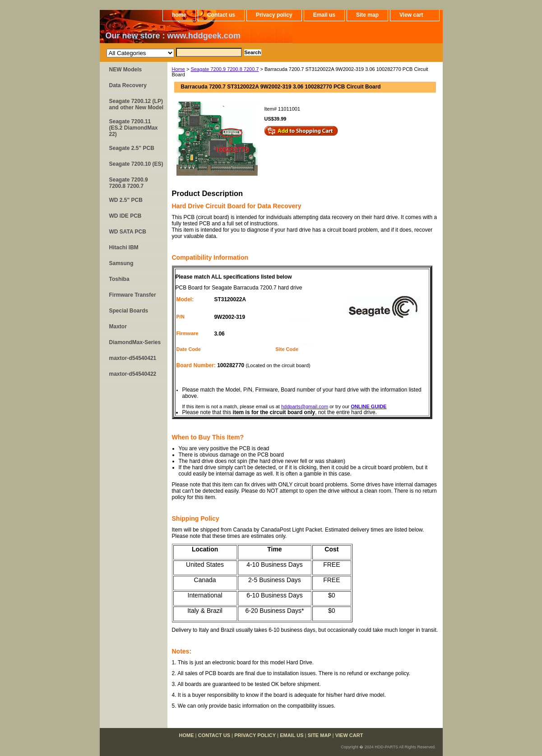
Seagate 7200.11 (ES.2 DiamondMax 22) (134, 128)
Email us (324, 15)
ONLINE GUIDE (368, 406)
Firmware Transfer (133, 295)
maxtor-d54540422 (133, 374)
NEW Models (126, 70)
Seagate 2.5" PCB (132, 148)
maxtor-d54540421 (133, 358)
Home (178, 69)
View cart (411, 15)
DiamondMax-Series (135, 342)
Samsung (121, 263)
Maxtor (118, 327)
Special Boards (129, 311)
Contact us (221, 15)
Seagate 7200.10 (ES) (136, 164)
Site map (367, 15)
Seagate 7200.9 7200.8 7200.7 (225, 69)
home (179, 15)
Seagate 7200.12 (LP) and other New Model (137, 104)
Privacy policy (274, 15)
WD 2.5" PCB (126, 200)
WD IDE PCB (125, 216)
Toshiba (119, 279)
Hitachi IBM (124, 247)
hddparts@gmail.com (305, 406)
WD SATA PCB (128, 232)
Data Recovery (128, 85)
